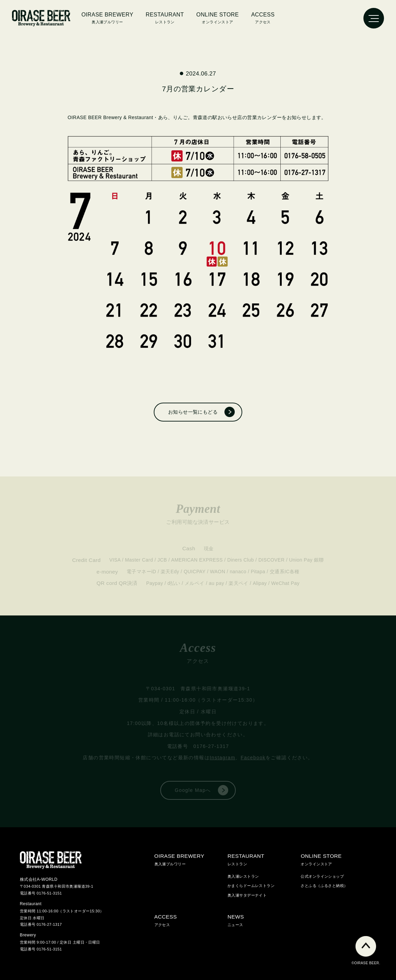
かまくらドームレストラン (251, 886)
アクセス (263, 17)
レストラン (264, 859)
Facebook (253, 758)
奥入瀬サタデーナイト (247, 895)
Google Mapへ (193, 790)
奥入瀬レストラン (243, 876)
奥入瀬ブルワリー (107, 17)
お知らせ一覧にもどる (193, 412)
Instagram (223, 758)
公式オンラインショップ (322, 876)
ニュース (264, 919)
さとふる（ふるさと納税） (324, 886)
